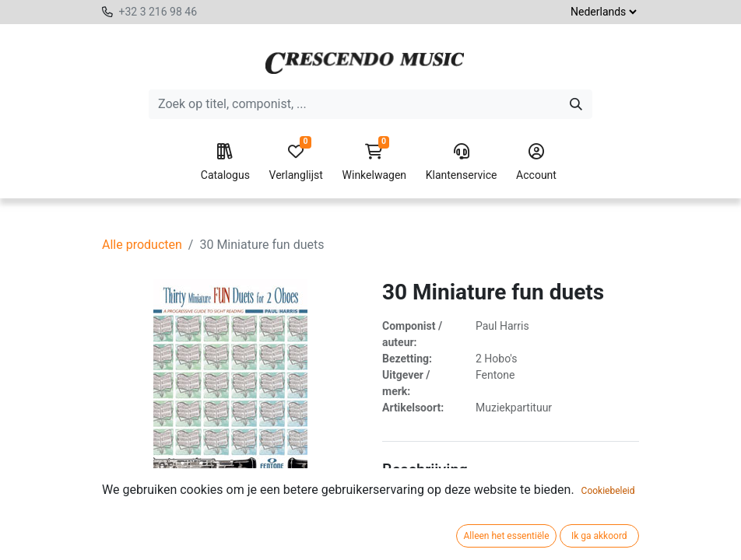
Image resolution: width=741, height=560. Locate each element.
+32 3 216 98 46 (158, 12)
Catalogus (225, 163)
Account (536, 163)
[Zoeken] (576, 104)
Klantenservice (462, 163)
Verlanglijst (296, 163)
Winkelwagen (375, 163)
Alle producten (142, 245)
